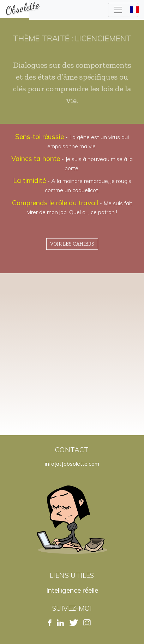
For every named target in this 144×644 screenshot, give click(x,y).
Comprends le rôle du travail (55, 203)
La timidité (29, 180)
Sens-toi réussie (40, 137)
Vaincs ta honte (36, 159)
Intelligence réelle (72, 590)
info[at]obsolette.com (72, 464)
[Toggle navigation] (123, 10)
